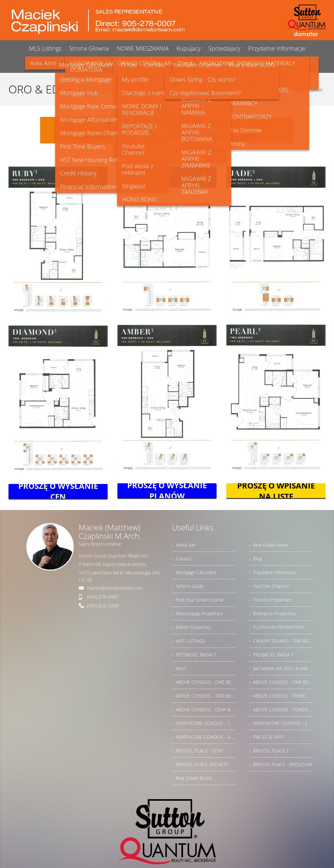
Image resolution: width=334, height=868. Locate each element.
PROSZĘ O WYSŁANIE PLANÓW (167, 491)
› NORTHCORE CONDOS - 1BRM (204, 723)
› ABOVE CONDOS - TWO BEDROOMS (204, 696)
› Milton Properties (191, 627)
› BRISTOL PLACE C (269, 751)
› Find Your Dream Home (198, 600)
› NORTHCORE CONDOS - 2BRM (281, 723)
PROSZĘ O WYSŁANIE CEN (58, 491)
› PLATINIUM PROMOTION (277, 627)
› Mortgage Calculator (194, 572)
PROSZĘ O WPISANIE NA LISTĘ (276, 491)
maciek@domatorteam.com (115, 588)
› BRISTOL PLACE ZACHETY (200, 764)
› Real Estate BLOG (192, 778)
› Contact (182, 559)
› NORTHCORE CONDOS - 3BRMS (204, 737)
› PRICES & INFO (267, 737)
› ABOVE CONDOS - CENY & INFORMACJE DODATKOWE (204, 709)
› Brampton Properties (273, 613)
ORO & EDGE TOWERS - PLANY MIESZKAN (283, 90)
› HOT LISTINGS (189, 641)
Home (231, 90)
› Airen (179, 668)
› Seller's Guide (188, 586)
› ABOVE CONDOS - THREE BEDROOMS (281, 696)
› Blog (256, 559)
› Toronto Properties (270, 600)
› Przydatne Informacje (273, 572)
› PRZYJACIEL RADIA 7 (194, 655)
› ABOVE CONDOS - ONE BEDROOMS (204, 682)
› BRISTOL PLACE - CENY (197, 751)
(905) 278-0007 (103, 597)
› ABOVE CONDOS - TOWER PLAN (281, 709)
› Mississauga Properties (197, 613)
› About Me (184, 545)
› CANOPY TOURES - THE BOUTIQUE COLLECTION (281, 641)
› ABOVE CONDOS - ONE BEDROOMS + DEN (281, 682)
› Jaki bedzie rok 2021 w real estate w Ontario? (281, 668)
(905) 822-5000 (103, 606)
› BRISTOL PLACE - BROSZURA (281, 764)
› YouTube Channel (269, 586)
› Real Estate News (269, 545)
